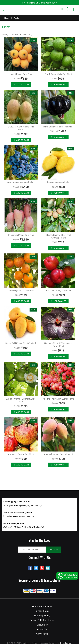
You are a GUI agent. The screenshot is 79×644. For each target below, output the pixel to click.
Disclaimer (42, 625)
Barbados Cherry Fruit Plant (58, 291)
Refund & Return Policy (42, 620)
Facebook (30, 568)
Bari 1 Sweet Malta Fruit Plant (58, 74)
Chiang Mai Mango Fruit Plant (21, 235)
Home (7, 18)
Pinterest (42, 568)
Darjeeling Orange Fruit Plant (21, 291)
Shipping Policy (42, 616)
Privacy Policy (42, 611)
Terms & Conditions (42, 606)
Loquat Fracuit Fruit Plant (21, 74)
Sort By (5, 34)
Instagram (48, 568)
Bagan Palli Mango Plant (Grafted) (21, 343)
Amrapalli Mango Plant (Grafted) (58, 454)
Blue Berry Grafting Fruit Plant (21, 182)
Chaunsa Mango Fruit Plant (58, 182)
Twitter (36, 568)
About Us (42, 629)
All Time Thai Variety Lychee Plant (58, 399)
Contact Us (42, 634)
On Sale (27, 34)
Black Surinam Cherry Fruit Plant (58, 127)
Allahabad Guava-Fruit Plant (21, 454)
